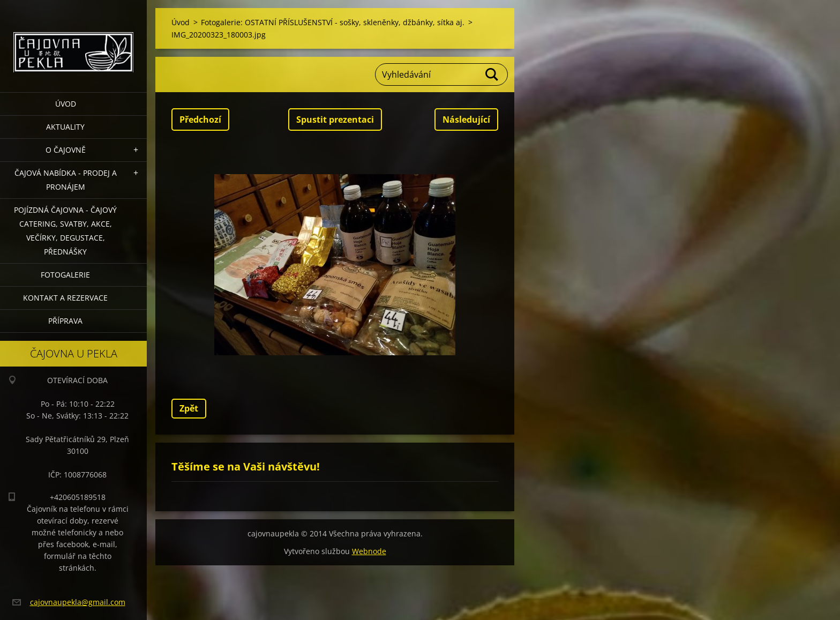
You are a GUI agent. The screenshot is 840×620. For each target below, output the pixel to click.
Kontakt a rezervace (65, 298)
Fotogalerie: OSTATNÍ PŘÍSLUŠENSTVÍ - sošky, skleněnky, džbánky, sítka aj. (333, 22)
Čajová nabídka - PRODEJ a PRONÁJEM (66, 180)
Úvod (66, 104)
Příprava (65, 321)
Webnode (369, 551)
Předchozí (200, 119)
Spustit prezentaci (335, 119)
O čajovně (66, 150)
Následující (466, 119)
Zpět (189, 408)
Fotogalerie (65, 275)
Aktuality (65, 127)
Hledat (492, 74)
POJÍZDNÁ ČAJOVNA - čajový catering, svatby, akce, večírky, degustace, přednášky (65, 231)
